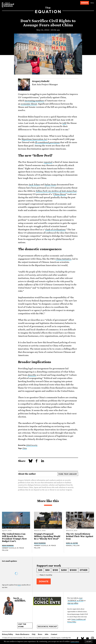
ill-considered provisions (47, 142)
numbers (40, 101)
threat (34, 104)
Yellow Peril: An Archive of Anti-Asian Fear (56, 191)
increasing (30, 101)
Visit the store (22, 625)
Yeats (54, 185)
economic (26, 104)
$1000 (73, 570)
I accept (89, 642)
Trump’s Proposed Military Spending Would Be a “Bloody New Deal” (47, 536)
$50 (47, 570)
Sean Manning (8, 545)
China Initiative (64, 259)
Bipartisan (27, 139)
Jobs (47, 634)
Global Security (32, 445)
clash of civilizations (55, 230)
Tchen (37, 185)
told (64, 123)
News (40, 634)
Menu (92, 3)
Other (84, 570)
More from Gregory (68, 474)
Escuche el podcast (47, 627)
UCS (19, 585)
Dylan (47, 185)
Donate (85, 3)
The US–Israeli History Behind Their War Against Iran (80, 536)
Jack (31, 185)
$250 (64, 570)
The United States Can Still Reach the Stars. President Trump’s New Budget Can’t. (14, 538)
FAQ (34, 634)
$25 (40, 570)
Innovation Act (40, 139)
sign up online (73, 603)
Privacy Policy (8, 634)
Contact (54, 634)
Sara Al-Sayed (72, 543)
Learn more (75, 641)
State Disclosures (22, 634)
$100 (55, 570)
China (56, 194)
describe (32, 375)
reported (48, 162)
